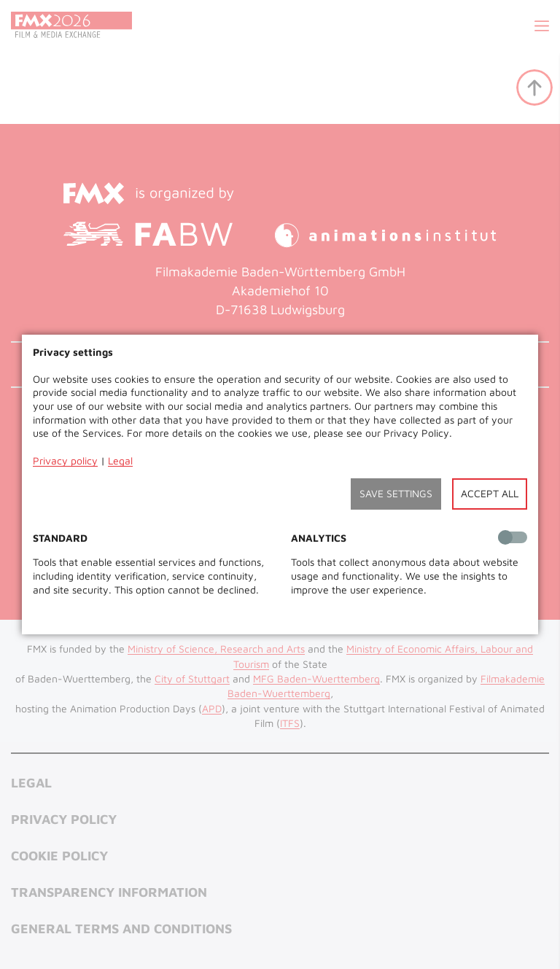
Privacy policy (65, 460)
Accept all (490, 493)
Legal (120, 460)
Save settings (396, 493)
